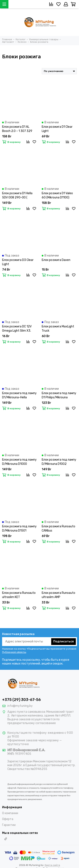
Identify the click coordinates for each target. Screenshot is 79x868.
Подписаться (64, 641)
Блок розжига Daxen (56, 260)
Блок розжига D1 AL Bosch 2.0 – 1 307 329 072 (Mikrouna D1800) (17, 129)
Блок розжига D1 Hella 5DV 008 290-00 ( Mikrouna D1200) (17, 196)
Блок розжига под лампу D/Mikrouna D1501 (19, 528)
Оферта (8, 819)
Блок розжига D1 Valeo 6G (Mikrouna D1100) (57, 195)
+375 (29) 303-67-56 (21, 700)
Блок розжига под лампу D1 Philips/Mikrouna (59, 395)
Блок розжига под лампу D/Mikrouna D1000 (19, 462)
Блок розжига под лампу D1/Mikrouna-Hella (19, 395)
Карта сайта (52, 865)
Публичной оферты (14, 652)
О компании (10, 813)
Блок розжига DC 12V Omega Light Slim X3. (17, 329)
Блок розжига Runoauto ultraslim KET (19, 595)
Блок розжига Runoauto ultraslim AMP (58, 595)
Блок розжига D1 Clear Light (57, 129)
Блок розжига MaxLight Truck (58, 329)
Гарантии (9, 825)
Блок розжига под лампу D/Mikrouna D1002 (59, 462)
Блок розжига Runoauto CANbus (58, 528)
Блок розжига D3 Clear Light (18, 262)
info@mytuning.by (20, 706)
